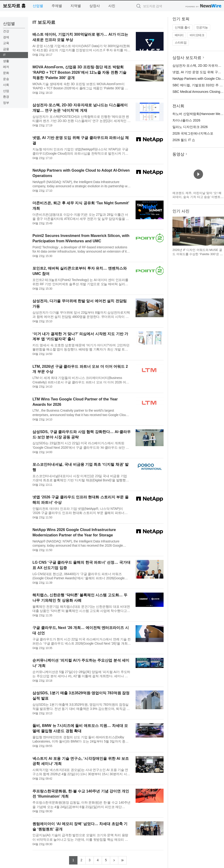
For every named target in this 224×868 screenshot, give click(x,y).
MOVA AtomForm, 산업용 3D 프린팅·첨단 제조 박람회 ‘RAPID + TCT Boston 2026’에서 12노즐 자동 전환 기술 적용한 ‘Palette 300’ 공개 (79, 72)
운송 (6, 79)
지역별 (76, 6)
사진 (112, 6)
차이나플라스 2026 (186, 120)
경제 (6, 37)
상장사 (95, 6)
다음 (220, 231)
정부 (6, 103)
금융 (6, 49)
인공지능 (202, 27)
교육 (6, 43)
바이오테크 (197, 35)
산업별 (38, 6)
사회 (6, 85)
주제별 (57, 6)
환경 (6, 97)
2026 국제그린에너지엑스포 (193, 133)
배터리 (179, 35)
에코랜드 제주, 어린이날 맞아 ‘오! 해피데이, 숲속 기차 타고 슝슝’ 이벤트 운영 (197, 197)
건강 (6, 31)
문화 (6, 73)
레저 (6, 67)
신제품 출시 (182, 27)
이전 (176, 231)
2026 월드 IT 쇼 (184, 140)
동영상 (178, 154)
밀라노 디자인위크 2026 (190, 127)
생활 (6, 61)
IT (4, 55)
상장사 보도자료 (187, 58)
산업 (6, 91)
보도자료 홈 (14, 6)
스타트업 (181, 43)
